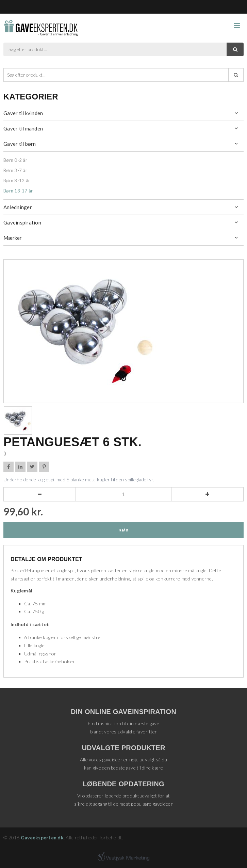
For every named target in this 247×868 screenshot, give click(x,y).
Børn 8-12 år (17, 181)
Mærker (13, 238)
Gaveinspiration (22, 222)
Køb (123, 530)
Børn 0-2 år (15, 160)
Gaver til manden (23, 128)
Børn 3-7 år (15, 170)
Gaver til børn (20, 144)
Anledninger (18, 207)
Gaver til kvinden (23, 113)
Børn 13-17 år (18, 191)
